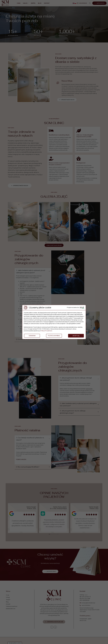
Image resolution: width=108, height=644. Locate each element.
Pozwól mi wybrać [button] (54, 336)
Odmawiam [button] (32, 336)
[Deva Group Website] (82, 308)
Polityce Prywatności (46, 331)
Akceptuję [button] (76, 336)
